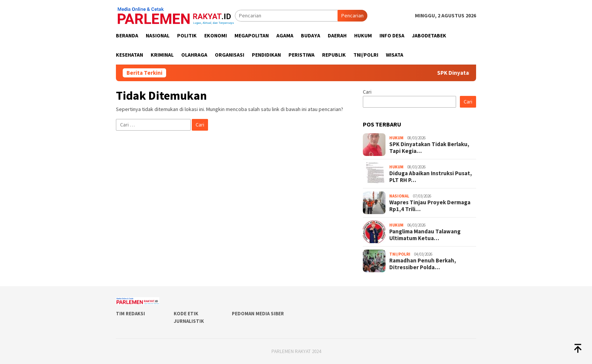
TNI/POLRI (400, 254)
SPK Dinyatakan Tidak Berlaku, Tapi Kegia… (429, 148)
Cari (367, 92)
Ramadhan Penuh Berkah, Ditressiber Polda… (423, 264)
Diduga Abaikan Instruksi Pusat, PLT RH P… (431, 177)
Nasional (399, 196)
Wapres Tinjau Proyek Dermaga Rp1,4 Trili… (430, 206)
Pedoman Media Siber (258, 314)
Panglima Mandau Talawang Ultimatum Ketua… (425, 235)
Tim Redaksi (130, 314)
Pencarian (352, 15)
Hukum (396, 138)
